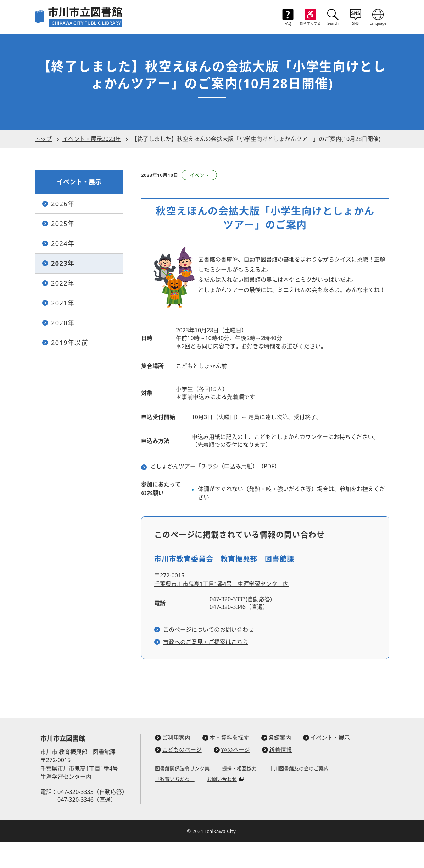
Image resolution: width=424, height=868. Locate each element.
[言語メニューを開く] (378, 18)
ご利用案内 (173, 763)
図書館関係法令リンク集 (182, 794)
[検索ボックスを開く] (333, 18)
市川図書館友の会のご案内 (299, 794)
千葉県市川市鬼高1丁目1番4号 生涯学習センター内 (221, 609)
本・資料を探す (226, 763)
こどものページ (178, 775)
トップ (43, 164)
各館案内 (276, 763)
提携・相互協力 (239, 794)
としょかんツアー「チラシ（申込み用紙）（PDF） (215, 492)
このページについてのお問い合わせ (208, 655)
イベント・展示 (327, 763)
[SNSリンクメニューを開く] (356, 18)
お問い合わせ (222, 805)
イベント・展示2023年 (92, 164)
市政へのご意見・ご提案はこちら (206, 668)
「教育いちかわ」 (175, 805)
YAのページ (232, 775)
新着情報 (277, 775)
